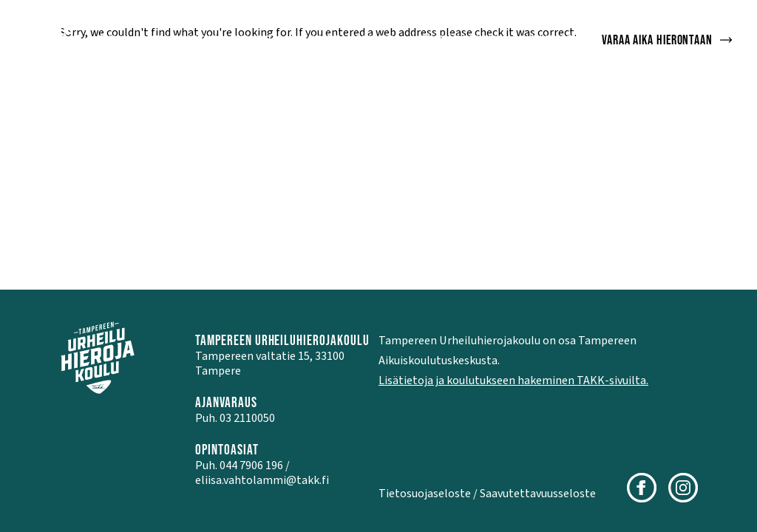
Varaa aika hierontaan (668, 40)
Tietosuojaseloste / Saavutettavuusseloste (487, 494)
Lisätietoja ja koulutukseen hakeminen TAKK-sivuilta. (513, 381)
